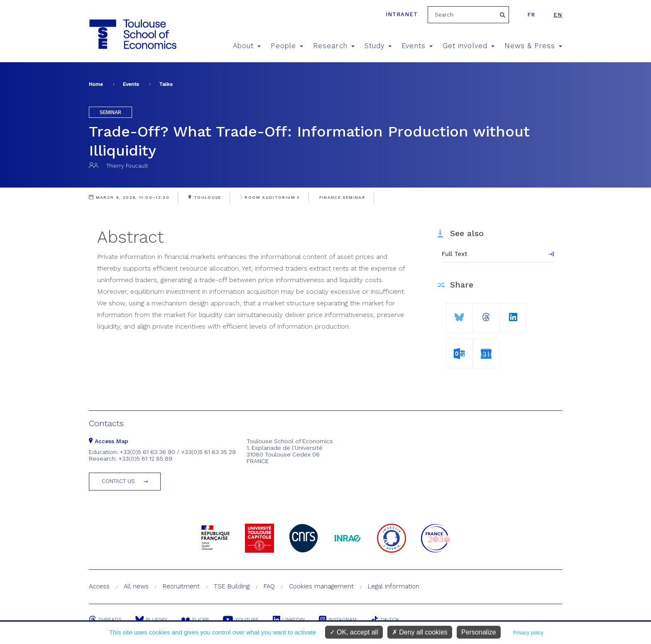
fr (531, 15)
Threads (105, 620)
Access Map (109, 441)
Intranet (402, 14)
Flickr (195, 620)
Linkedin (289, 620)
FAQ (269, 586)
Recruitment (181, 586)
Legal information (394, 586)
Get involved (469, 46)
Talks (166, 84)
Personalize (479, 632)
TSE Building (232, 586)
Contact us (118, 481)
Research (334, 46)
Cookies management (321, 586)
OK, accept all (354, 632)
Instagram (338, 620)
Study (378, 46)
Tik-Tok (385, 620)
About (247, 46)
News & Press (533, 46)
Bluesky (151, 620)
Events (417, 46)
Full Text (455, 254)
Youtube (241, 620)
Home (96, 84)
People (287, 46)
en (558, 15)
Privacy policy (528, 633)
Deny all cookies (420, 632)
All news (136, 586)
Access (99, 586)
